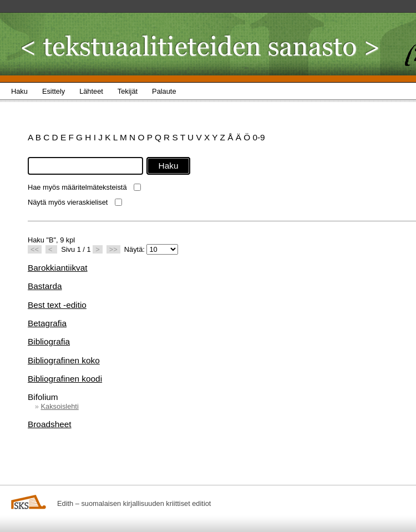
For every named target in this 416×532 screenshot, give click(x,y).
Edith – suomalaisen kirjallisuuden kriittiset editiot (134, 503)
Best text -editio (57, 305)
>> (113, 249)
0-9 (258, 137)
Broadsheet (50, 424)
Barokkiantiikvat (58, 268)
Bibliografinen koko (64, 360)
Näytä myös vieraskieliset (68, 202)
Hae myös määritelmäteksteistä (77, 187)
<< (35, 249)
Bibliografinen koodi (65, 379)
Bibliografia (49, 341)
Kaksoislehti (59, 406)
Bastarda (45, 286)
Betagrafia (47, 323)
